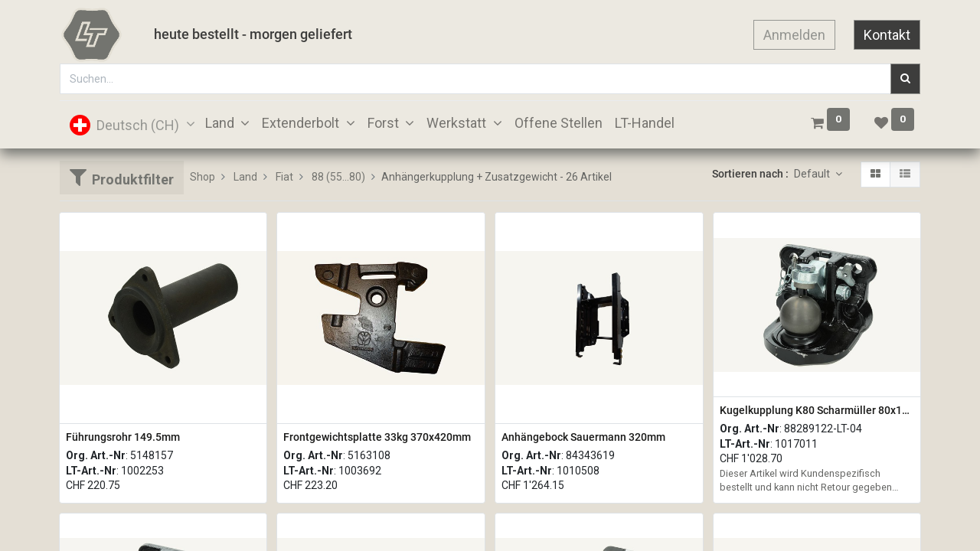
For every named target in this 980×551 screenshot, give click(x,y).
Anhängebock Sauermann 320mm (583, 437)
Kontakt (887, 35)
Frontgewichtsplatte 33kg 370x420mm (377, 437)
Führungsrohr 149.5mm (123, 437)
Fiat (284, 177)
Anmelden (794, 35)
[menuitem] (559, 123)
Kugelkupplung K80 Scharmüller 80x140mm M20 (817, 410)
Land (245, 177)
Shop (203, 177)
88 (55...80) (338, 177)
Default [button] (813, 174)
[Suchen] (905, 79)
